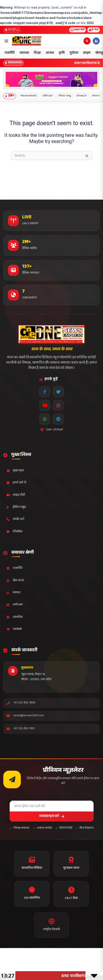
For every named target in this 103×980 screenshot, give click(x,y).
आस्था (50, 53)
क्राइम (87, 53)
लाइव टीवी (77, 30)
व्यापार (14, 593)
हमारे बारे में (16, 483)
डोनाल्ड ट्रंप (82, 96)
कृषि (62, 53)
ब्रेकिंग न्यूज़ (16, 507)
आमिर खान (48, 96)
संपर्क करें (15, 519)
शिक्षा (37, 53)
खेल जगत (15, 581)
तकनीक (15, 617)
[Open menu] (6, 41)
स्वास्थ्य (24, 53)
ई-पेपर (94, 30)
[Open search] (87, 41)
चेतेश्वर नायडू (65, 96)
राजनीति (10, 53)
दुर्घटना (74, 53)
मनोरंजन (15, 605)
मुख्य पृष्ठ (15, 471)
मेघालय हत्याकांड (29, 96)
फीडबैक (15, 532)
